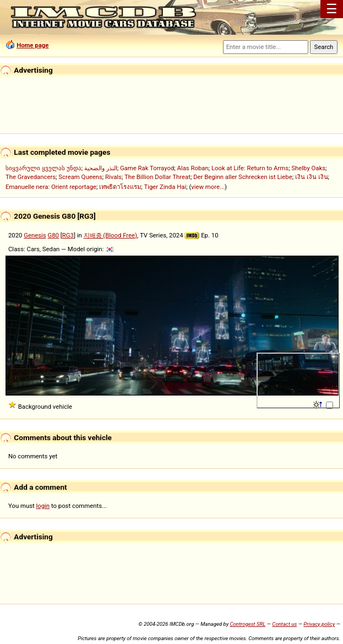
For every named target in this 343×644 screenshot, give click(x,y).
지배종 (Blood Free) (110, 235)
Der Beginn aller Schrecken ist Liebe (243, 177)
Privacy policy (319, 624)
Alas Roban (193, 168)
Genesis (35, 235)
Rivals (113, 177)
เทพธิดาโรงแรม (120, 187)
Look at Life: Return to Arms (250, 168)
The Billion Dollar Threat (157, 177)
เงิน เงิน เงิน (312, 177)
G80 (53, 235)
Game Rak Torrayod (147, 168)
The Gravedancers (31, 177)
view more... (208, 187)
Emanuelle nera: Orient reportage (51, 187)
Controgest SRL (247, 624)
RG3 (68, 235)
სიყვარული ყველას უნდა (43, 168)
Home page (32, 45)
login (43, 506)
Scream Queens (80, 177)
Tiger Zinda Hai (165, 187)
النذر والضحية (101, 168)
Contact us (284, 624)
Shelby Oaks (308, 168)
